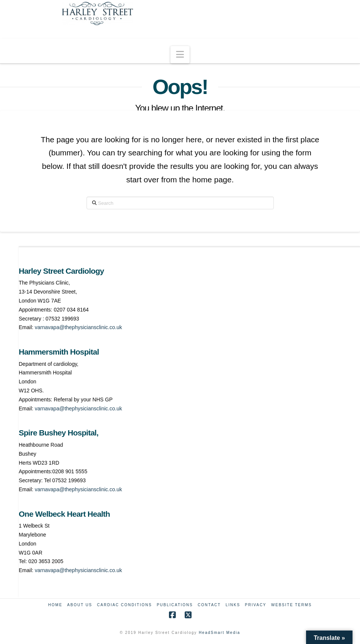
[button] (180, 55)
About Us (80, 605)
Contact (209, 605)
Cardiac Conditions (125, 605)
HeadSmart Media (220, 633)
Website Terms (292, 605)
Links (233, 605)
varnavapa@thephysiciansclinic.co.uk (78, 327)
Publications (175, 605)
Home (55, 605)
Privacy (256, 605)
